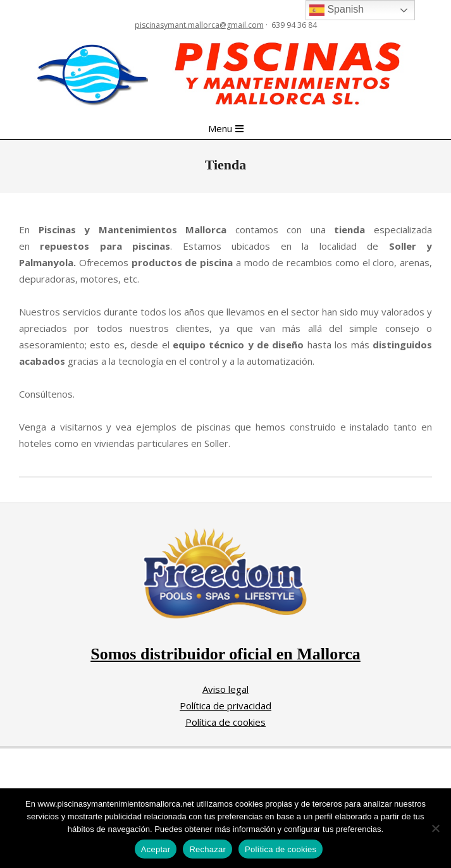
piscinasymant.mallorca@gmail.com (199, 25)
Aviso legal (225, 689)
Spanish (337, 10)
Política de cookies (225, 722)
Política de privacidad (225, 706)
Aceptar (156, 849)
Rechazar (207, 849)
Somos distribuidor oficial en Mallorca (225, 654)
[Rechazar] (435, 828)
